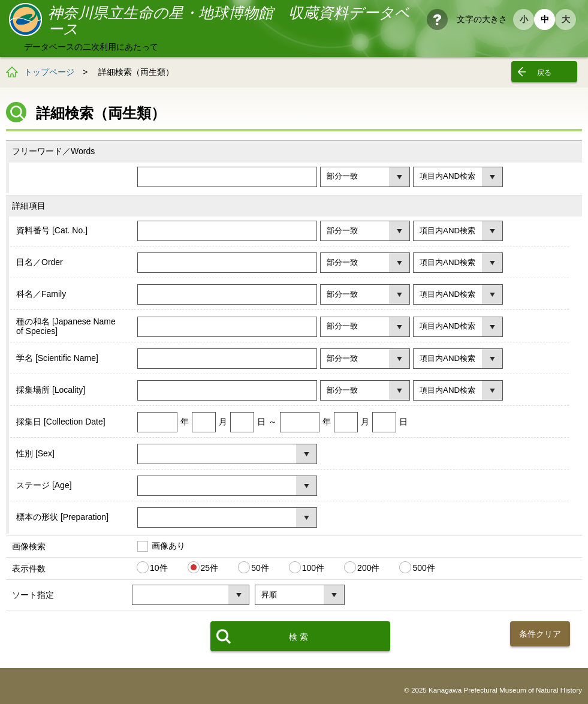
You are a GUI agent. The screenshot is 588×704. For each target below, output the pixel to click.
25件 (210, 568)
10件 (159, 568)
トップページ (49, 72)
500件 (423, 568)
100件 (313, 568)
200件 (368, 568)
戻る (544, 73)
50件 (260, 568)
